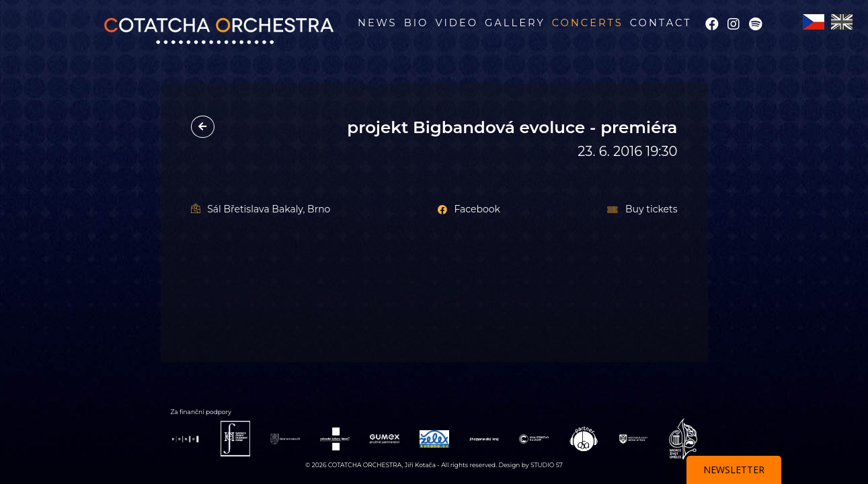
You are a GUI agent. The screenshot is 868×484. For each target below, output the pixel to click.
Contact (661, 23)
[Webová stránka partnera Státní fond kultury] (285, 438)
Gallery (515, 23)
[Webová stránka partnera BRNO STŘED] (633, 438)
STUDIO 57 (547, 465)
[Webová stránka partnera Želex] (434, 438)
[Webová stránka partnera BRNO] (186, 439)
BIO (417, 23)
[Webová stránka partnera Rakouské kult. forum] (335, 438)
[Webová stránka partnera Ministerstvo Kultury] (534, 438)
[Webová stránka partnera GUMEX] (385, 438)
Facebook (469, 209)
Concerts (588, 23)
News (378, 23)
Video (457, 23)
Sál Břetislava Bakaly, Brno (261, 209)
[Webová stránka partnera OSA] (584, 438)
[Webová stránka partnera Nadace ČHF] (235, 438)
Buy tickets (642, 209)
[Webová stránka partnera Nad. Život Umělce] (683, 438)
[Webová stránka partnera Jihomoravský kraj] (484, 439)
